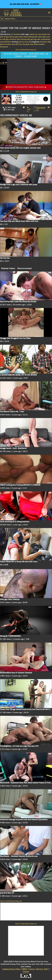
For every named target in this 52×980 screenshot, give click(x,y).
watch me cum (35, 34)
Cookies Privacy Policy (11, 969)
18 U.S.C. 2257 (42, 969)
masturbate (46, 39)
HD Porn (19, 44)
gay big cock (35, 39)
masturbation (6, 42)
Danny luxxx (24, 42)
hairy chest (23, 37)
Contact (26, 972)
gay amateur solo (13, 39)
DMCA (25, 969)
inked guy (42, 37)
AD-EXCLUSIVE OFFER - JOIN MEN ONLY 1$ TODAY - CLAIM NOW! (26, 55)
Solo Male (34, 44)
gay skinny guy (12, 37)
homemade (25, 39)
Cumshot (8, 44)
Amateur (44, 42)
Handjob (26, 44)
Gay (13, 44)
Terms (32, 969)
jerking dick (33, 37)
